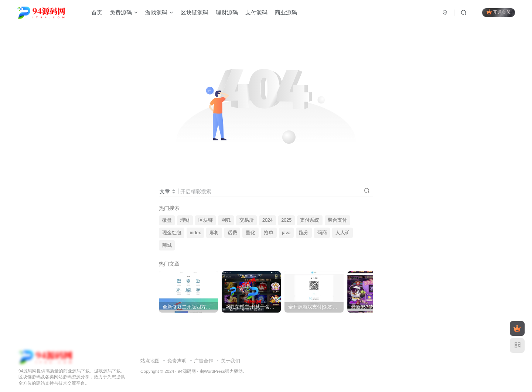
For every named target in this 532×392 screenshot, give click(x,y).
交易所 (247, 220)
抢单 (269, 233)
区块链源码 (195, 12)
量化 (250, 233)
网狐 (226, 220)
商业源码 (286, 12)
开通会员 (499, 12)
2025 (286, 220)
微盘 (167, 220)
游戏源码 (159, 12)
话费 (232, 233)
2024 (267, 220)
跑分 (304, 233)
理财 (185, 220)
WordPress (215, 364)
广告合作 (204, 354)
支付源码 (256, 12)
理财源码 (227, 12)
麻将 (214, 233)
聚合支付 (337, 220)
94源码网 (187, 364)
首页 (97, 12)
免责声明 (177, 354)
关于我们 (231, 354)
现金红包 (172, 233)
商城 (167, 245)
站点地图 (150, 354)
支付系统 (310, 220)
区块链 (206, 220)
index (195, 233)
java (286, 233)
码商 (322, 233)
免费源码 (124, 12)
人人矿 (343, 233)
